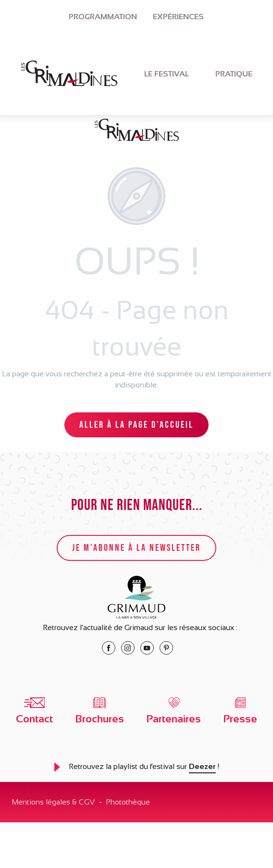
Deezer (202, 766)
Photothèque (128, 802)
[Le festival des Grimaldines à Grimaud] (137, 132)
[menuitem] (103, 17)
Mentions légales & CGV (53, 802)
